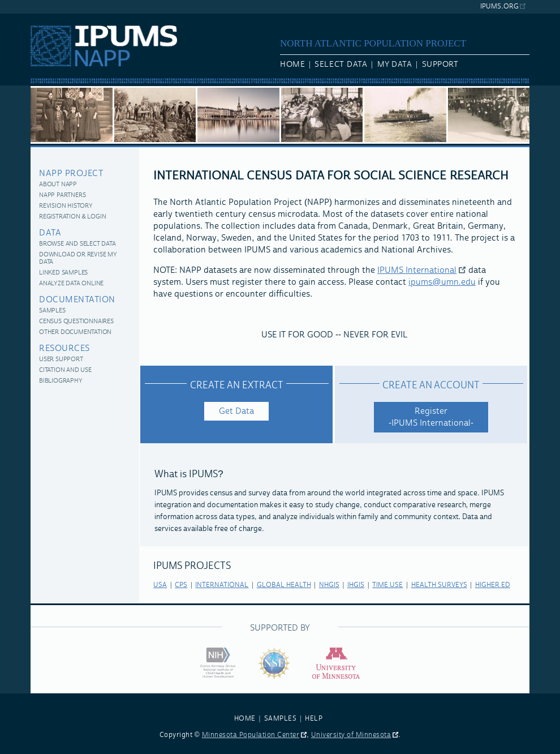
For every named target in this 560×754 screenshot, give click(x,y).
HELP (314, 719)
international (222, 585)
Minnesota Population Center (251, 735)
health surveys (439, 585)
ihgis (356, 585)
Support (440, 65)
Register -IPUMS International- (431, 417)
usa (160, 585)
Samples (52, 311)
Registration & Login (72, 217)
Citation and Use (65, 370)
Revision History (66, 206)
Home (292, 65)
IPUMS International (417, 270)
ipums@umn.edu (442, 282)
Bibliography (61, 381)
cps (181, 585)
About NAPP (58, 185)
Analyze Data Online (71, 284)
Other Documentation (75, 333)
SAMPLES (281, 719)
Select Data (341, 65)
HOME (245, 719)
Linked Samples (63, 273)
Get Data (236, 411)
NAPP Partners (62, 196)
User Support (61, 360)
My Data (395, 65)
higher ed (493, 585)
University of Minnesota (351, 735)
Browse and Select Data (77, 244)
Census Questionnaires (76, 322)
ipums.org (499, 7)
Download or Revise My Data (78, 259)
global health (284, 585)
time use (387, 585)
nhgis (329, 585)
